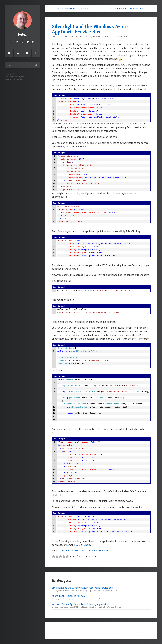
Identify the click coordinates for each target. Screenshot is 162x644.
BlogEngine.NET (21, 77)
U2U (78, 545)
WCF (125, 37)
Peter (22, 24)
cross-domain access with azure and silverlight (84, 551)
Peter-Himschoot (76, 37)
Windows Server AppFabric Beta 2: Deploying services (80, 604)
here (88, 545)
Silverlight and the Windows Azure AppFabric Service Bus (90, 29)
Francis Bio (20, 79)
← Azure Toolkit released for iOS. (73, 8)
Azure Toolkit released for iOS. (68, 596)
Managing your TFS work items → (129, 8)
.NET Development (115, 37)
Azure (89, 37)
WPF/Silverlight (99, 37)
